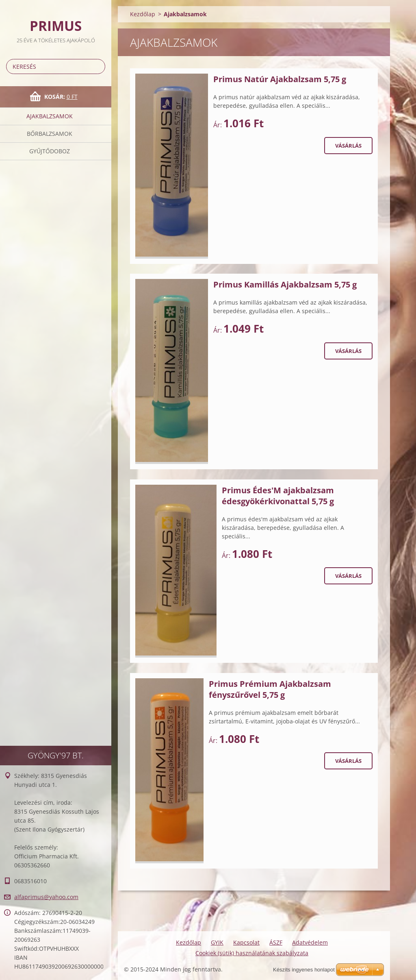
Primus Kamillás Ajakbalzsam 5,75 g (285, 284)
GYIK (217, 942)
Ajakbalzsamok (50, 116)
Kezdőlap (143, 14)
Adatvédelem (310, 942)
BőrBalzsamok (50, 134)
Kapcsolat (246, 942)
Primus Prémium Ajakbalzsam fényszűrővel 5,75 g (270, 689)
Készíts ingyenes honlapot (304, 970)
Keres (97, 66)
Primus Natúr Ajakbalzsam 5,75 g (280, 79)
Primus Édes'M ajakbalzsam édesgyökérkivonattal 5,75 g (278, 496)
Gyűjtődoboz (50, 151)
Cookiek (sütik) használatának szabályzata (252, 953)
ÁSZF (276, 942)
